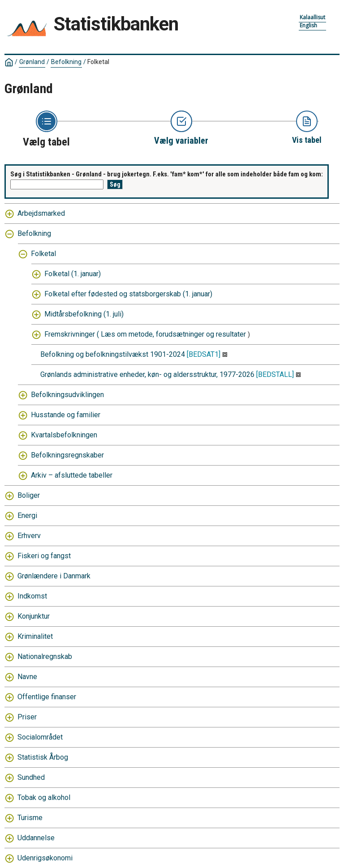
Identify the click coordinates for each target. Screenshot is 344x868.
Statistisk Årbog (43, 757)
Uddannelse (36, 838)
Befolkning (66, 62)
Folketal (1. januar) (73, 274)
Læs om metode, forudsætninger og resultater (173, 334)
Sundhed (31, 777)
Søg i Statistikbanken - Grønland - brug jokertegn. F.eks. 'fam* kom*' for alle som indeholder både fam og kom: (167, 174)
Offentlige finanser (47, 697)
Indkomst (32, 596)
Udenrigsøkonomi (45, 858)
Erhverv (29, 536)
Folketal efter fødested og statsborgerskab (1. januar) (128, 294)
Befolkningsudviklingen (67, 395)
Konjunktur (34, 616)
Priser (27, 717)
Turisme (30, 818)
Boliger (29, 495)
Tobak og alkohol (44, 797)
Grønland (32, 62)
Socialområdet (40, 737)
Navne (27, 677)
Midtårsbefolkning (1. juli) (84, 314)
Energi (27, 515)
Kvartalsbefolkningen (64, 435)
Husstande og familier (66, 415)
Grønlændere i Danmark (54, 576)
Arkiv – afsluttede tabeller (72, 475)
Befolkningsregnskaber (67, 455)
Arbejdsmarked (41, 213)
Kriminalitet (35, 636)
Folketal (98, 62)
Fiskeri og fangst (44, 556)
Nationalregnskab (45, 656)
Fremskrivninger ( (72, 334)
